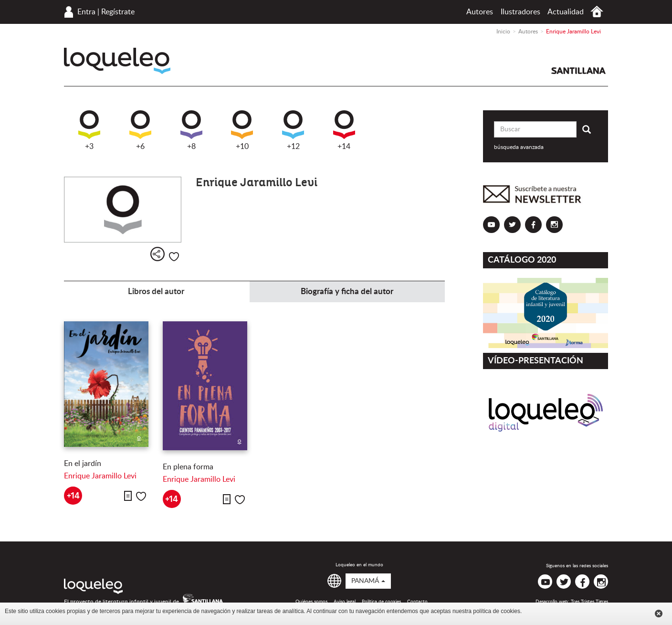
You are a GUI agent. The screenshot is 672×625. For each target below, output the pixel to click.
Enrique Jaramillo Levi (100, 476)
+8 (191, 130)
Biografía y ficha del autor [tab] (347, 291)
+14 (344, 130)
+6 (140, 130)
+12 (293, 130)
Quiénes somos (311, 602)
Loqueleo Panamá (117, 61)
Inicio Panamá (597, 12)
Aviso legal (345, 602)
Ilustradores (520, 12)
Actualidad (566, 12)
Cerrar (659, 614)
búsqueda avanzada (519, 147)
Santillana (578, 71)
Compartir (157, 254)
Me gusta (174, 257)
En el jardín (83, 464)
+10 (242, 130)
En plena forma (188, 467)
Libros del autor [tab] (156, 291)
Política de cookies (381, 602)
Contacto (417, 602)
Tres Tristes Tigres (589, 602)
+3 (89, 130)
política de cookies (497, 611)
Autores (480, 12)
